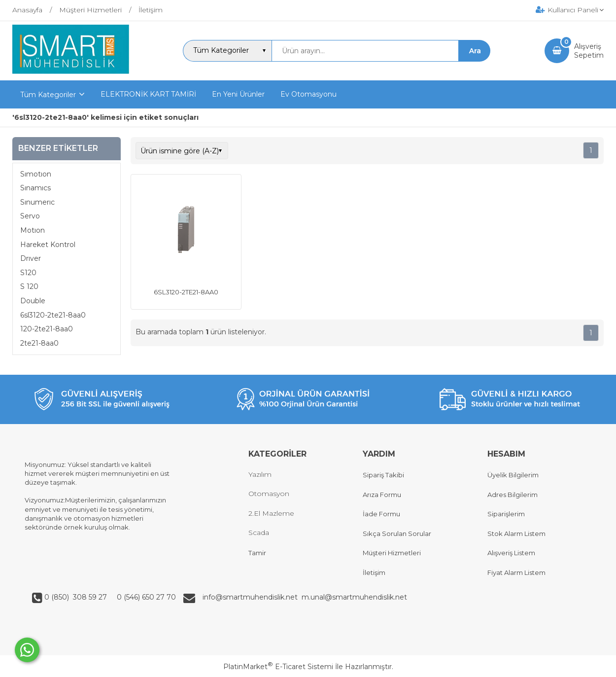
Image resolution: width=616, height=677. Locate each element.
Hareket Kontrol (48, 245)
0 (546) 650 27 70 (145, 597)
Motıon (33, 230)
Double (33, 301)
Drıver (31, 258)
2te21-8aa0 (39, 343)
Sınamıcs (35, 188)
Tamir (257, 553)
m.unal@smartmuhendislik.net (354, 597)
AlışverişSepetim (589, 51)
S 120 (29, 286)
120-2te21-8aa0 (47, 329)
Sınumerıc (37, 202)
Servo (30, 216)
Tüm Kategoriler (48, 95)
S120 (28, 273)
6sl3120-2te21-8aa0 (53, 315)
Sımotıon (36, 174)
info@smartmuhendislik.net (252, 597)
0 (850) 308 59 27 (77, 597)
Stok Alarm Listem (516, 534)
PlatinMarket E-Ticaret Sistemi (278, 667)
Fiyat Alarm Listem (516, 572)
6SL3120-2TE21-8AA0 (186, 292)
